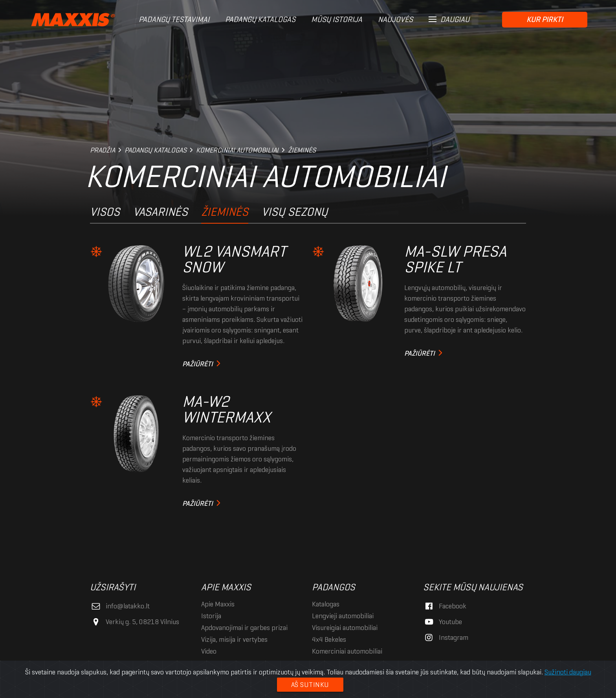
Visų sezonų (295, 212)
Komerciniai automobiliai (347, 651)
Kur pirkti (545, 19)
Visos (105, 212)
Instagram (446, 637)
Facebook (445, 606)
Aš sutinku (310, 685)
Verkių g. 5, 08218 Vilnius (135, 622)
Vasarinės (160, 212)
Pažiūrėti (198, 364)
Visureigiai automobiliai (345, 628)
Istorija (211, 616)
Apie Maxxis (218, 604)
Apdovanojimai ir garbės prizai (244, 628)
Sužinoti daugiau (568, 672)
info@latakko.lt (120, 606)
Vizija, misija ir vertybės (234, 639)
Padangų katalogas (260, 19)
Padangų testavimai (174, 19)
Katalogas (326, 604)
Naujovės (395, 19)
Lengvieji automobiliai (343, 616)
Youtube (443, 622)
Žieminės (225, 212)
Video (209, 651)
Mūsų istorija (337, 19)
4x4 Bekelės (329, 639)
